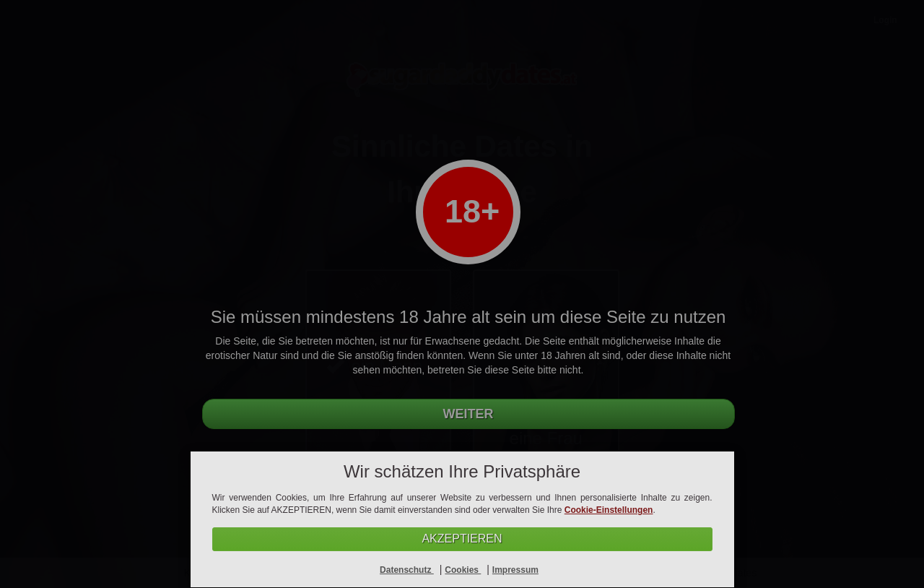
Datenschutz (407, 570)
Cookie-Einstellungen (609, 510)
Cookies (463, 570)
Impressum (515, 570)
